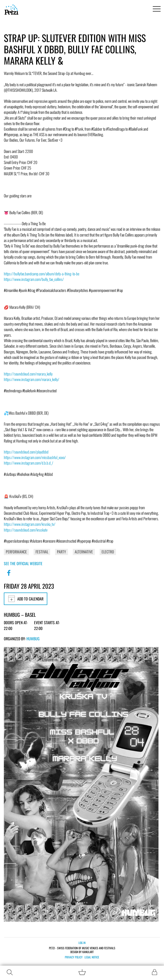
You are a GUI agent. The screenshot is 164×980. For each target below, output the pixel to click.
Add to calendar (26, 599)
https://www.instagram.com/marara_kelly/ (32, 379)
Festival (42, 552)
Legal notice (92, 957)
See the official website (23, 563)
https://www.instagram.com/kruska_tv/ (30, 524)
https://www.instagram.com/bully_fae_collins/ (34, 279)
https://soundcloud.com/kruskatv (26, 530)
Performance (16, 552)
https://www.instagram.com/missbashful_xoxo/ (35, 457)
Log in (82, 943)
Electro (108, 552)
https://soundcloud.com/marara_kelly (28, 374)
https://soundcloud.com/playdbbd (26, 452)
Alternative (84, 552)
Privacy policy (74, 957)
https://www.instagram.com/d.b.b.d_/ (29, 463)
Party (61, 552)
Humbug (33, 639)
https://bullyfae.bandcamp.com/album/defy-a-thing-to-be (42, 274)
